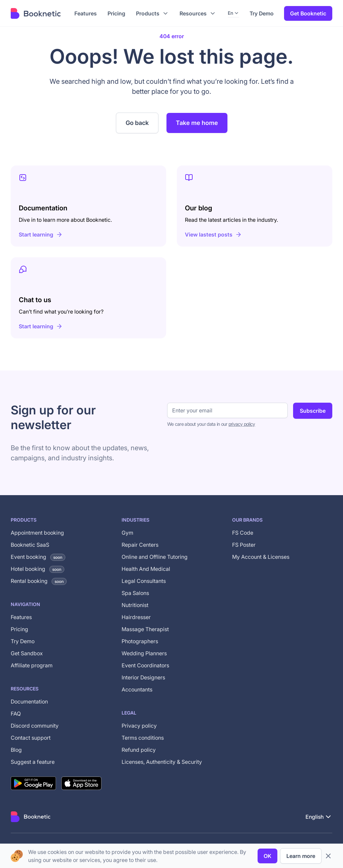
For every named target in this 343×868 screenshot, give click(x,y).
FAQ (16, 714)
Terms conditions (143, 738)
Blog (16, 750)
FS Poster (244, 545)
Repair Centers (140, 545)
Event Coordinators (145, 665)
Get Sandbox (27, 653)
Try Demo (262, 13)
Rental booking (39, 581)
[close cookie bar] (328, 856)
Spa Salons (135, 593)
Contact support (31, 738)
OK (267, 856)
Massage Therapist (145, 629)
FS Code (243, 533)
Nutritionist (135, 605)
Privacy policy (139, 726)
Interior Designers (143, 677)
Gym (127, 533)
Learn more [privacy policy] (301, 856)
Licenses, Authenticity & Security (162, 762)
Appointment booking (37, 533)
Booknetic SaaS (30, 545)
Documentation (29, 702)
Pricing (19, 629)
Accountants (137, 689)
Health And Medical (146, 569)
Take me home (197, 123)
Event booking (38, 557)
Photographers (140, 641)
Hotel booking (38, 569)
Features (21, 617)
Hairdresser (136, 617)
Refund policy (139, 750)
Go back (137, 123)
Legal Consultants (144, 581)
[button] (152, 13)
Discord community (35, 726)
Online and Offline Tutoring (155, 557)
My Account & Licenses (261, 557)
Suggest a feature (33, 762)
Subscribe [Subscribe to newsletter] (313, 411)
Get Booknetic (308, 13)
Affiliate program (32, 665)
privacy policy (242, 424)
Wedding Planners (144, 653)
